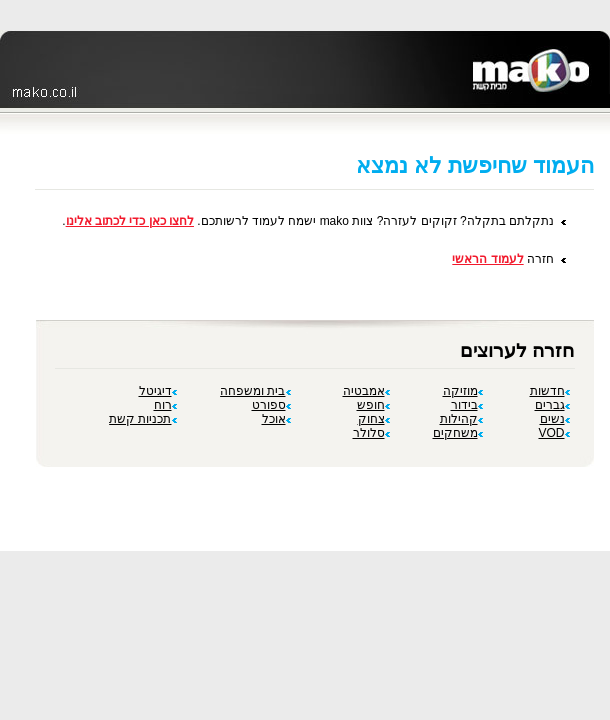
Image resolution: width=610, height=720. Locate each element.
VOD (553, 433)
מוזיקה (463, 391)
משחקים (458, 433)
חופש (373, 405)
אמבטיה (366, 391)
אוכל (276, 419)
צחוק (374, 419)
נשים (555, 419)
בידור (467, 405)
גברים (552, 405)
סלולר (371, 433)
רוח (165, 405)
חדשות (550, 391)
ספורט (271, 405)
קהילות (461, 419)
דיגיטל (158, 391)
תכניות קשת (142, 419)
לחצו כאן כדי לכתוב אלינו (130, 221)
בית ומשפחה (255, 391)
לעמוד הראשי (487, 259)
